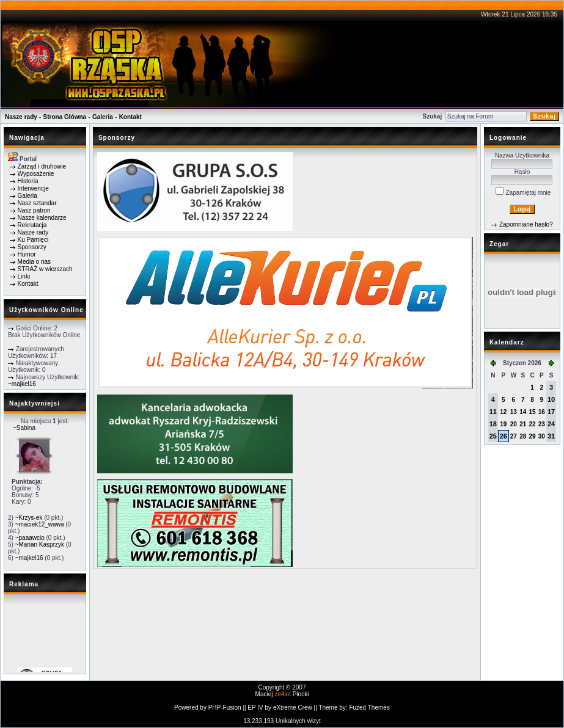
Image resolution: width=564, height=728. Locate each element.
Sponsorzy (32, 247)
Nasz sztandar (37, 203)
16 (542, 412)
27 (514, 436)
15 (532, 412)
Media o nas (34, 262)
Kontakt (130, 117)
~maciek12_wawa (40, 524)
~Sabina (24, 428)
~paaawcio (30, 538)
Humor (27, 254)
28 (523, 436)
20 (514, 424)
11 (493, 412)
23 (542, 424)
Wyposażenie (36, 174)
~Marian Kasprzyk (40, 544)
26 (504, 436)
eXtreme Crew (293, 708)
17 (551, 412)
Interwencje (33, 188)
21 (523, 424)
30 (542, 436)
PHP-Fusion (225, 708)
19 (503, 424)
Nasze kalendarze (42, 218)
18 (493, 424)
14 (523, 412)
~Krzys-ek (29, 518)
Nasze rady (21, 117)
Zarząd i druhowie (42, 166)
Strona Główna (65, 117)
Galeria (103, 117)
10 (551, 399)
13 (514, 412)
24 (551, 424)
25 (493, 436)
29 (532, 436)
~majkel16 (22, 384)
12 (503, 412)
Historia (28, 181)
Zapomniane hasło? (526, 224)
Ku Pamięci (33, 240)
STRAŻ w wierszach (45, 269)
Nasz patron (34, 210)
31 (551, 436)
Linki (24, 276)
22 (532, 424)
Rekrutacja (32, 225)
